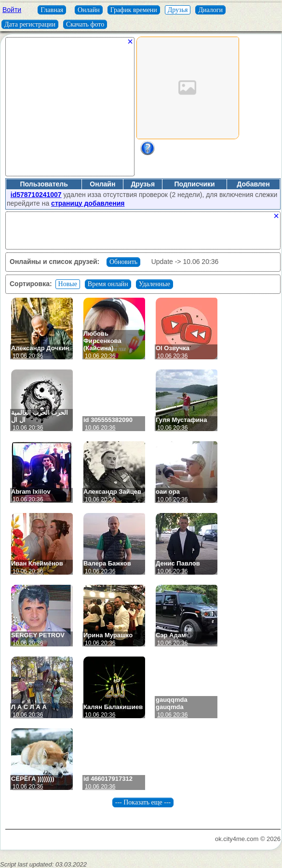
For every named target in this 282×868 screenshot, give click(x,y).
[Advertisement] (70, 110)
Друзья (178, 10)
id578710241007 (36, 195)
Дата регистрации (30, 24)
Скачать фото (85, 24)
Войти (12, 10)
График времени (134, 10)
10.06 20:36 (28, 356)
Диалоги (210, 10)
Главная (52, 10)
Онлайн (89, 10)
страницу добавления (88, 203)
